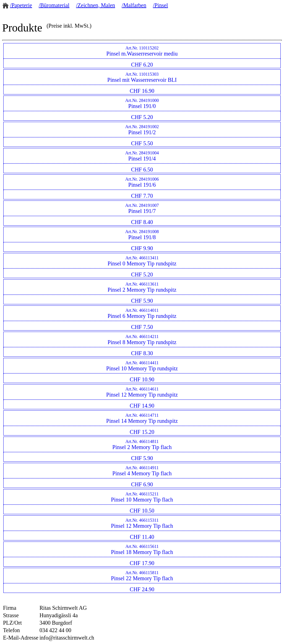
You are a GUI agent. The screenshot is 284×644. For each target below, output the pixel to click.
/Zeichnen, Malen (96, 5)
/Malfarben (134, 5)
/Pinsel (160, 5)
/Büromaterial (54, 5)
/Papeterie (21, 5)
